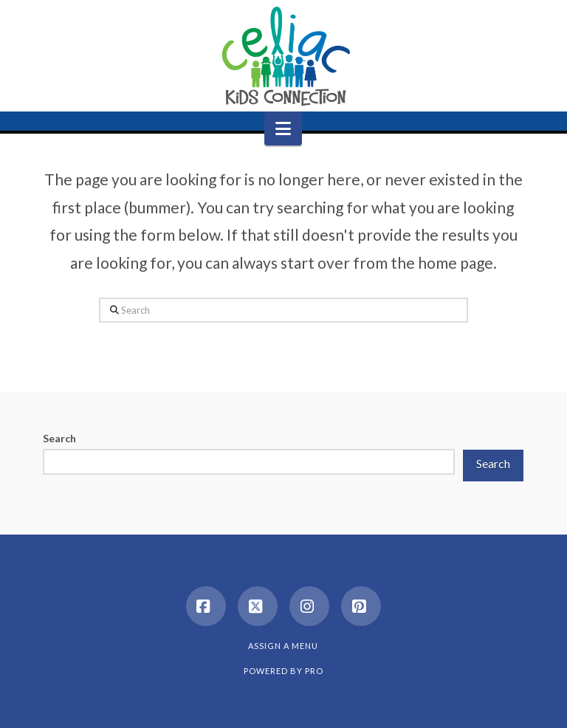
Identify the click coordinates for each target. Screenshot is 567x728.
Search (59, 438)
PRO (314, 671)
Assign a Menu (283, 646)
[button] (283, 128)
